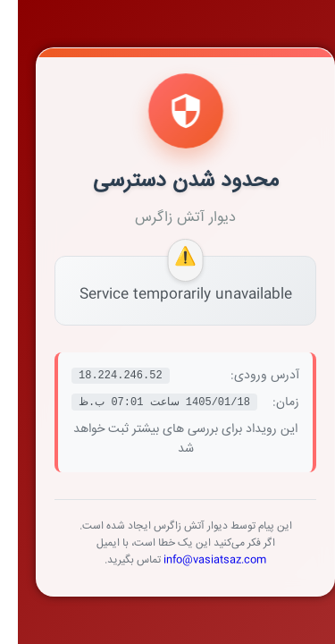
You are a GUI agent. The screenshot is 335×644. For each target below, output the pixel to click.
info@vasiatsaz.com (197, 560)
